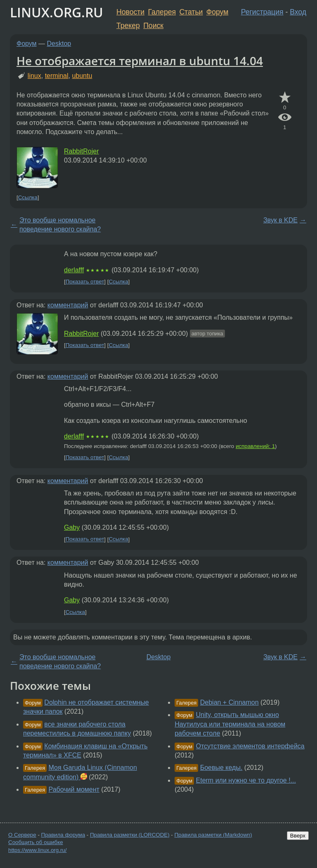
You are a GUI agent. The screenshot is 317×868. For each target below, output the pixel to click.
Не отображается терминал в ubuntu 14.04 (140, 61)
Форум (217, 12)
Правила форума (63, 835)
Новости (130, 12)
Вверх (298, 836)
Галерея (162, 12)
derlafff (74, 270)
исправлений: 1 (255, 446)
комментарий (68, 305)
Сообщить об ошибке (36, 842)
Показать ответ (85, 282)
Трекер (128, 26)
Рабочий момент (74, 789)
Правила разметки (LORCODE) (130, 835)
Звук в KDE (280, 220)
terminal (57, 76)
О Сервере (22, 835)
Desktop (59, 44)
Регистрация (262, 12)
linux (34, 76)
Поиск (153, 26)
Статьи (191, 12)
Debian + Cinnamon (229, 702)
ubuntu (82, 76)
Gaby (72, 527)
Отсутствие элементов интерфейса (250, 746)
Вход (298, 12)
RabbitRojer (81, 151)
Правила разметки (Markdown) (213, 835)
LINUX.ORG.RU (57, 12)
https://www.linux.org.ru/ (37, 850)
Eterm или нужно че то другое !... (246, 780)
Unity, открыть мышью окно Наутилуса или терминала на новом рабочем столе (230, 724)
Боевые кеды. (221, 768)
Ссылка (28, 197)
